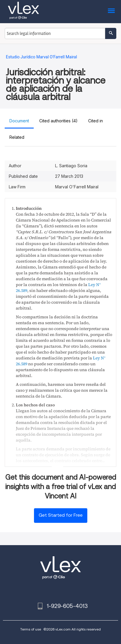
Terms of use (31, 629)
